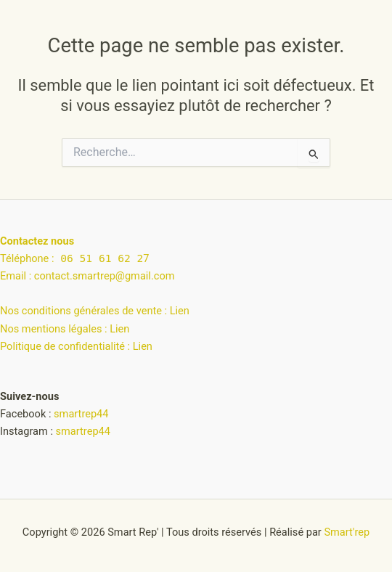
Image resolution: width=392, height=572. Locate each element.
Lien (180, 311)
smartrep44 (81, 414)
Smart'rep (347, 532)
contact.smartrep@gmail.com (105, 276)
